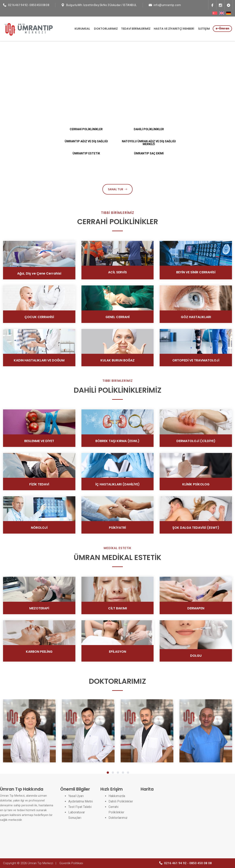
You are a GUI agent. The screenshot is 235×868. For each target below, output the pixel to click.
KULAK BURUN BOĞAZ (117, 360)
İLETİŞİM (204, 29)
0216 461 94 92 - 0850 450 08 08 (29, 5)
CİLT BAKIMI (117, 608)
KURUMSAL (82, 29)
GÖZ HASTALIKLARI (196, 317)
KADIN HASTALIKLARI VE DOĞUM (39, 360)
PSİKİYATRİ (117, 528)
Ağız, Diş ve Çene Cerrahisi (39, 273)
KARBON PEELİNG (39, 652)
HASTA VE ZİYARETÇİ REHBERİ (174, 29)
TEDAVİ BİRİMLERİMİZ (136, 29)
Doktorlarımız (118, 818)
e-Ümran (222, 29)
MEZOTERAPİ (39, 608)
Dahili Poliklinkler (121, 801)
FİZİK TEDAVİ (39, 484)
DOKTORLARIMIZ (106, 29)
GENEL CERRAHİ (117, 317)
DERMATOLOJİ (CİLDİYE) (196, 441)
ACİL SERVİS (117, 272)
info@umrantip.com (167, 5)
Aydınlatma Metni (81, 801)
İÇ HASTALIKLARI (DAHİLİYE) (117, 484)
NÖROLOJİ (39, 528)
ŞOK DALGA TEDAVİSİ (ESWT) (196, 528)
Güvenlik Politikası (71, 863)
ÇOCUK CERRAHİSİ (39, 317)
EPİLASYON (117, 652)
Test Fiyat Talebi (80, 807)
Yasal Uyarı (76, 796)
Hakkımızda (117, 796)
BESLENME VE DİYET (39, 441)
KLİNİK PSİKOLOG (196, 484)
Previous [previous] (15, 100)
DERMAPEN (196, 608)
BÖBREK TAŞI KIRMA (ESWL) (117, 441)
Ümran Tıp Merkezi (40, 863)
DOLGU (196, 656)
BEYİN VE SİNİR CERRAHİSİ (196, 272)
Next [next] (220, 100)
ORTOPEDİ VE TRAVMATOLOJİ (196, 360)
